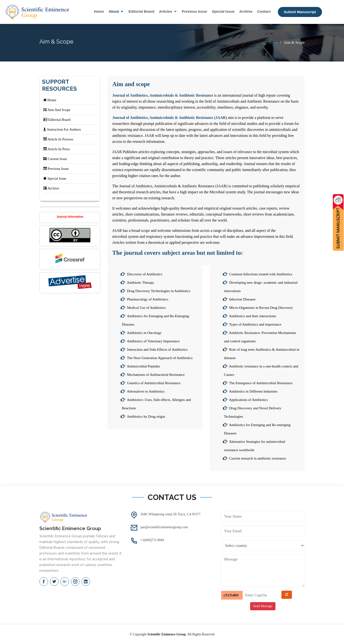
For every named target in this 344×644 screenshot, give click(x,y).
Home (99, 11)
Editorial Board (141, 11)
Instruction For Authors (62, 129)
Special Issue (223, 11)
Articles (166, 11)
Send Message (263, 606)
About (114, 11)
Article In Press (56, 149)
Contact (264, 11)
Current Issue (55, 159)
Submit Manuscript (300, 12)
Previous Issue (194, 11)
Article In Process (58, 139)
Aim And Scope (57, 110)
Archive (246, 11)
